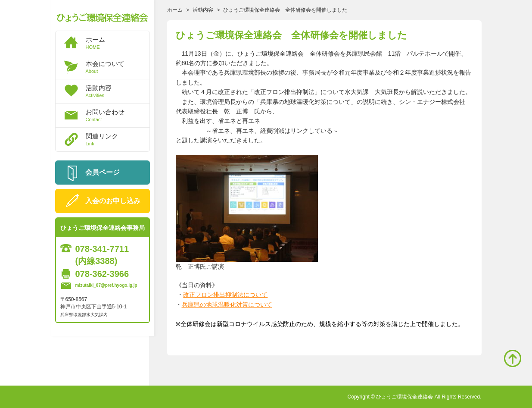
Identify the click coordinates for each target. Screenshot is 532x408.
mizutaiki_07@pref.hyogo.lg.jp (106, 285)
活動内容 (118, 91)
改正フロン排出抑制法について (225, 295)
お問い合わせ (118, 115)
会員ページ (103, 172)
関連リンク (118, 139)
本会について (118, 67)
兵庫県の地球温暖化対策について (227, 304)
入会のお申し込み (113, 201)
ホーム (118, 43)
